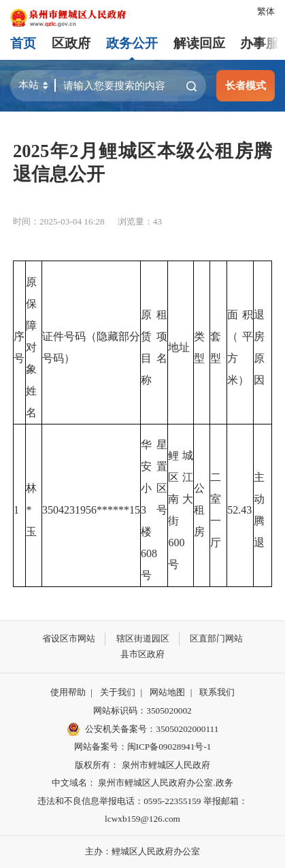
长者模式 (246, 85)
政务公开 (132, 43)
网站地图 (167, 692)
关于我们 (118, 692)
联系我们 (217, 692)
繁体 (266, 11)
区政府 (71, 43)
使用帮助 (68, 692)
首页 (23, 43)
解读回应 (199, 43)
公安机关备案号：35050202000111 (143, 729)
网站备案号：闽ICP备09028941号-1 (143, 747)
